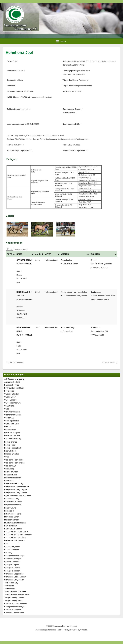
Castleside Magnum (12, 403)
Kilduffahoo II (10, 481)
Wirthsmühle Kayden (13, 610)
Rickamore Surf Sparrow (14, 541)
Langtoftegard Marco (13, 505)
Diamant (8, 427)
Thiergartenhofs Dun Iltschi (15, 592)
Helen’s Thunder (11, 472)
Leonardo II (9, 511)
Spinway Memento (12, 562)
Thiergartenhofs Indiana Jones (17, 595)
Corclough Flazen (12, 421)
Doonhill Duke (10, 430)
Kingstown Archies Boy (14, 484)
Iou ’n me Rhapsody (13, 478)
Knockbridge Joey (12, 499)
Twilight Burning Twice (13, 601)
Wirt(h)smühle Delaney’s (14, 607)
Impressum (40, 630)
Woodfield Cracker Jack (14, 613)
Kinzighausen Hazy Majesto (16, 490)
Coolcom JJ (9, 418)
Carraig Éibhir (10, 397)
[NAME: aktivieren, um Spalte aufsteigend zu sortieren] (25, 254)
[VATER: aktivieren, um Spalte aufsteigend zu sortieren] (52, 254)
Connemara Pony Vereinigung (64, 626)
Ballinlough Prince (12, 385)
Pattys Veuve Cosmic (13, 529)
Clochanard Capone (13, 415)
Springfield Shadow (12, 571)
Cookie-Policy (63, 630)
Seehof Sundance (12, 550)
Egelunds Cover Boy (13, 439)
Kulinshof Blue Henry (13, 502)
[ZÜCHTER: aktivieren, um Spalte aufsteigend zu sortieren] (103, 254)
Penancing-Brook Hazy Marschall (18, 535)
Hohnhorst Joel (10, 475)
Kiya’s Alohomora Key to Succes (18, 496)
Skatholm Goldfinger (13, 559)
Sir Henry (8, 553)
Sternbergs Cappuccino (14, 574)
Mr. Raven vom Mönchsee (15, 523)
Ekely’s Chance (11, 442)
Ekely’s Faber (10, 445)
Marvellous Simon (12, 517)
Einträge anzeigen (17, 249)
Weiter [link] (113, 362)
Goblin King (9, 469)
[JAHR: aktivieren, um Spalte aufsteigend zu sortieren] (39, 254)
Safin (6, 544)
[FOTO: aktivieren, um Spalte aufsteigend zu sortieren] (11, 254)
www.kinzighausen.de (79, 151)
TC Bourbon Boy (11, 583)
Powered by (79, 630)
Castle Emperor (11, 400)
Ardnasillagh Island (12, 382)
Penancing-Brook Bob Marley (16, 532)
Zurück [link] (106, 362)
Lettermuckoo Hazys (13, 514)
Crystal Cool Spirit (12, 424)
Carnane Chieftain (12, 394)
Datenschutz (51, 630)
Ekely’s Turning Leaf (13, 448)
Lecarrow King (10, 508)
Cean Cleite (9, 406)
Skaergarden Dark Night (14, 556)
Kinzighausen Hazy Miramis (16, 493)
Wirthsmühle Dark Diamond (16, 604)
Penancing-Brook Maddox (15, 538)
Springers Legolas (12, 565)
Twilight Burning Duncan (14, 598)
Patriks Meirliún (11, 526)
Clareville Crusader (12, 412)
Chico (7, 409)
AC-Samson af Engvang (14, 379)
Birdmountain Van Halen (14, 388)
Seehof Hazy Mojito (12, 547)
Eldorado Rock (10, 451)
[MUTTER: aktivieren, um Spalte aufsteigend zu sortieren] (74, 254)
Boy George (9, 391)
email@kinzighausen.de (22, 151)
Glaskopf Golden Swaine (14, 463)
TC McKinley (10, 589)
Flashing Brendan (12, 454)
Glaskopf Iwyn (10, 466)
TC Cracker (9, 586)
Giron (7, 457)
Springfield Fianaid (12, 568)
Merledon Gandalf (12, 520)
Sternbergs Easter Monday (15, 577)
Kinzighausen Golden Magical (16, 487)
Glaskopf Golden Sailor (14, 460)
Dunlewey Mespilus (12, 433)
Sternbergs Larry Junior (14, 580)
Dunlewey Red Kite (12, 436)
